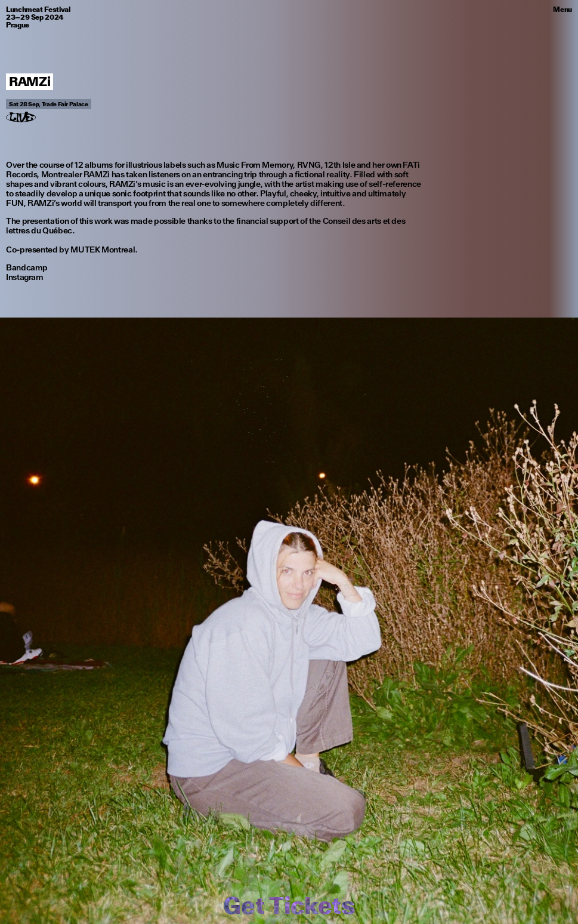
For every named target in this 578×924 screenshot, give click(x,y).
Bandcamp (27, 267)
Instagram (25, 277)
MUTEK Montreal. (104, 250)
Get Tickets (289, 905)
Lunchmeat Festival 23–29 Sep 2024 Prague (38, 17)
